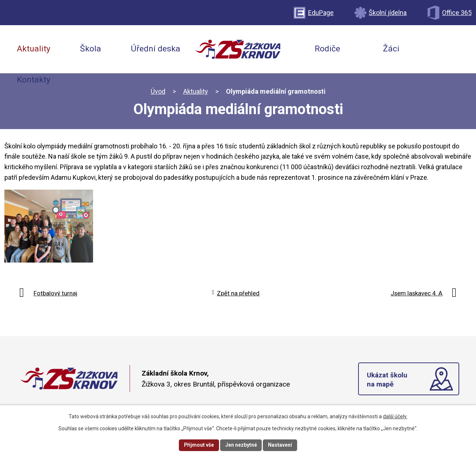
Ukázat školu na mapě (387, 380)
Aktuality (196, 91)
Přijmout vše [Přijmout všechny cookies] (199, 445)
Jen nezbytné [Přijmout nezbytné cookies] (241, 445)
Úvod (158, 91)
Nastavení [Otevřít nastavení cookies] (280, 445)
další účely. (395, 416)
